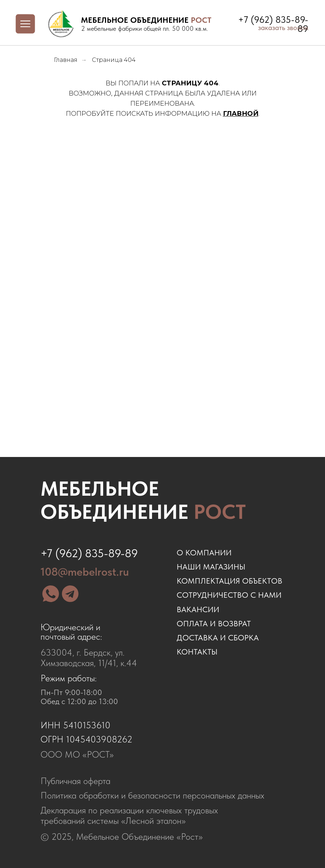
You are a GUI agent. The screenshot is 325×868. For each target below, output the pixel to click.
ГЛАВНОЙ (241, 114)
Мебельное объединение (143, 500)
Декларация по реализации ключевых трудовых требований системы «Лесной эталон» (129, 815)
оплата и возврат (214, 624)
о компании (204, 553)
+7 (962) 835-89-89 (89, 553)
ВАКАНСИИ (198, 609)
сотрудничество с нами (229, 595)
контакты (197, 652)
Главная (66, 60)
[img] (61, 24)
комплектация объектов (229, 581)
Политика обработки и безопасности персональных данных (152, 795)
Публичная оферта (75, 781)
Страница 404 (114, 60)
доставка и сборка (218, 638)
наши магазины (211, 567)
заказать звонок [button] (283, 27)
